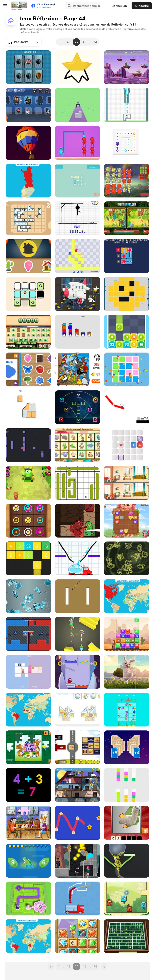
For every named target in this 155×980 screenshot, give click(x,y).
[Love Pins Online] (78, 861)
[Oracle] (78, 521)
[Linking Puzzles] (78, 407)
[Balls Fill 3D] (127, 861)
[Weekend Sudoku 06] (127, 936)
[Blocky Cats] (127, 898)
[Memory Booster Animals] (78, 445)
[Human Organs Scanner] (78, 747)
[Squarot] (28, 445)
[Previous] (51, 967)
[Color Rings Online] (28, 521)
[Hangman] (78, 218)
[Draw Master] (78, 67)
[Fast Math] (28, 785)
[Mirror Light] (78, 634)
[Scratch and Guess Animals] (127, 823)
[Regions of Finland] (28, 181)
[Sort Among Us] (78, 332)
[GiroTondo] (78, 181)
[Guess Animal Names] (28, 332)
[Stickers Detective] (28, 596)
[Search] (69, 6)
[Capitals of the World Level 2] (28, 710)
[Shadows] (28, 256)
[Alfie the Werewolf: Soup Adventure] (78, 785)
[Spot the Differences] (127, 483)
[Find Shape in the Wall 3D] (78, 105)
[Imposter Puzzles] (28, 105)
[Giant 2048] (127, 521)
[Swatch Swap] (127, 785)
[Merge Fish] (127, 710)
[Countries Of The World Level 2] (127, 596)
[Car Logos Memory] (28, 67)
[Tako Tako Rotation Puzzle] (127, 181)
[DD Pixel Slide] (127, 294)
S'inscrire (142, 6)
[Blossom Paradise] (28, 898)
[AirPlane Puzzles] (78, 294)
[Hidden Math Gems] (78, 936)
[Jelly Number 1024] (127, 332)
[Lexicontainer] (28, 218)
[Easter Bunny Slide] (127, 672)
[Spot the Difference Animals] (127, 218)
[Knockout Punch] (78, 143)
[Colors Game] (28, 369)
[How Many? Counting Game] (78, 369)
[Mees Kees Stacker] (78, 710)
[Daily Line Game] (78, 483)
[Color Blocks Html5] (28, 294)
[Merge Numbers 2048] (28, 558)
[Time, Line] (28, 672)
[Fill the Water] (78, 558)
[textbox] (24, 42)
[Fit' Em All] (28, 407)
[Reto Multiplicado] (127, 67)
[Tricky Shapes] (127, 369)
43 (68, 42)
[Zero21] (127, 747)
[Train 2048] (127, 634)
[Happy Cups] (127, 105)
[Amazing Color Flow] (78, 898)
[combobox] (24, 42)
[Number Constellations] (78, 823)
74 (95, 42)
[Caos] (127, 407)
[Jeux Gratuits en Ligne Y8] (19, 6)
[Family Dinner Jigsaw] (28, 823)
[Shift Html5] (127, 445)
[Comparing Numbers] (28, 861)
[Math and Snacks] (28, 483)
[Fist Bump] (28, 634)
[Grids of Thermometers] (127, 256)
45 (84, 42)
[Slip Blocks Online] (127, 143)
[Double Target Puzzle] (78, 596)
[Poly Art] (28, 143)
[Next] (104, 967)
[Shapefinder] (127, 558)
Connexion (119, 6)
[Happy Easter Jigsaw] (28, 747)
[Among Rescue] (78, 672)
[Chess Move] (78, 256)
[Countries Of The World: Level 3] (28, 936)
